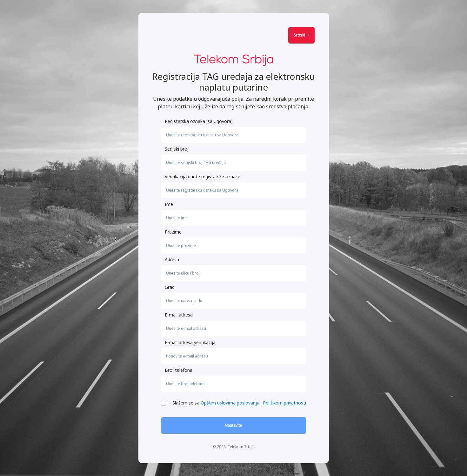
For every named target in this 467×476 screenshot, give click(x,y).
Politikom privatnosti (284, 403)
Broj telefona (179, 370)
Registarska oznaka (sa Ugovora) (199, 121)
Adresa (172, 259)
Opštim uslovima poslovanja (230, 403)
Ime (169, 204)
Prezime (173, 232)
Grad (170, 287)
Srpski (300, 35)
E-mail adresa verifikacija (190, 342)
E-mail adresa (179, 315)
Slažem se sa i (239, 403)
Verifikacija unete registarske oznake (203, 177)
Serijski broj (177, 149)
